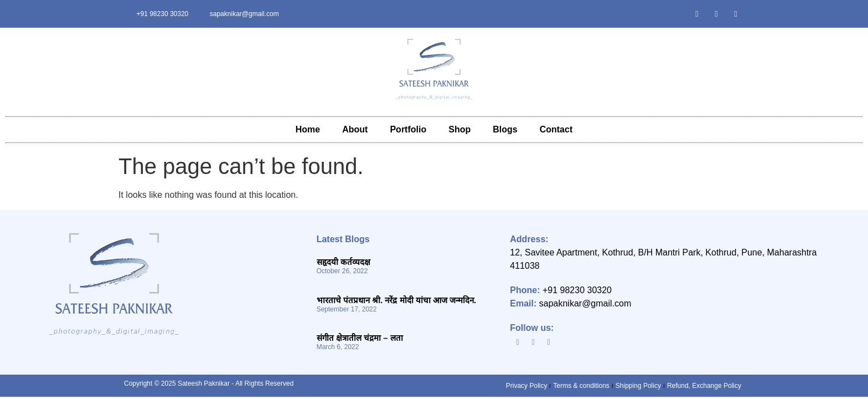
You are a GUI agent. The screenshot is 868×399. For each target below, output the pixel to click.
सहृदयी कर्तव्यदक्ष (343, 262)
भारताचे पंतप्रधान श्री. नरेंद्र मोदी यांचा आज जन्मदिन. (397, 300)
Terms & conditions (581, 386)
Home (308, 129)
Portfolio (408, 129)
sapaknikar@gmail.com (585, 303)
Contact (556, 129)
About (355, 129)
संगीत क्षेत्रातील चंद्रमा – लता (360, 338)
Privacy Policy (527, 386)
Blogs (505, 129)
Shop (459, 129)
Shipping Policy (638, 386)
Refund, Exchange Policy (704, 386)
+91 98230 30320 (577, 290)
